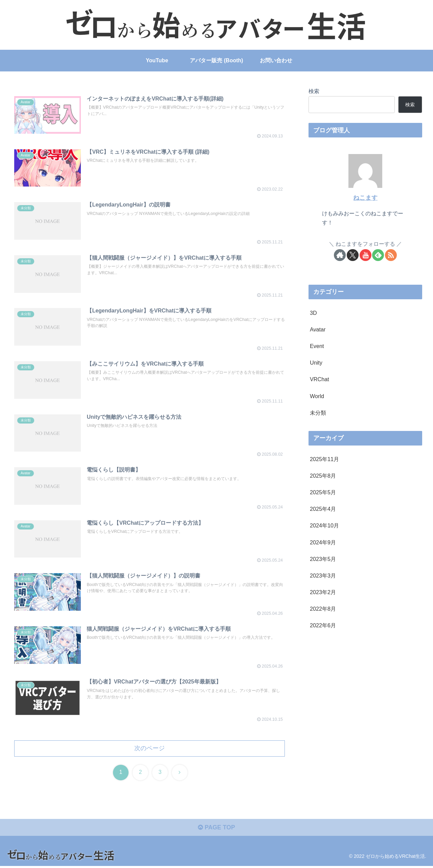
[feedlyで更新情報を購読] (378, 255)
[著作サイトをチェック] (340, 255)
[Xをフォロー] (353, 255)
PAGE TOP (216, 829)
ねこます (365, 198)
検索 (314, 91)
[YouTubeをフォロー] (366, 255)
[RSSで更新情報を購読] (391, 255)
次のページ (150, 750)
